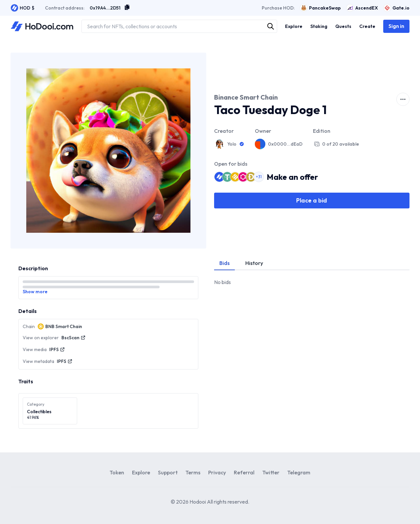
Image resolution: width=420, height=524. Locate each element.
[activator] (403, 99)
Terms (193, 472)
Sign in (396, 26)
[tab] (224, 263)
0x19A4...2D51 (105, 8)
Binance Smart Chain (246, 97)
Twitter (271, 472)
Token (117, 472)
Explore (141, 472)
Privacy (217, 472)
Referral (244, 472)
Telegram (299, 472)
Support (168, 472)
